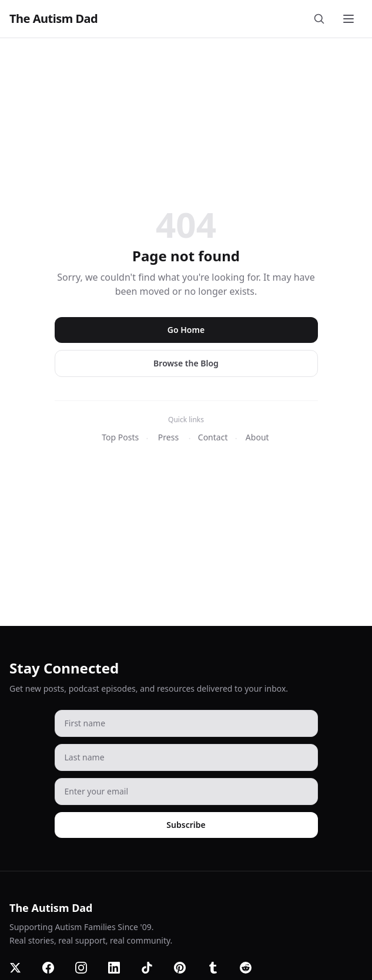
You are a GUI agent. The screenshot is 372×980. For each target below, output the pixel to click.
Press (168, 437)
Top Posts (120, 437)
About (257, 437)
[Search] (321, 19)
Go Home (186, 330)
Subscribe (186, 825)
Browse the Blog (186, 363)
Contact (213, 437)
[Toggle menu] (350, 19)
